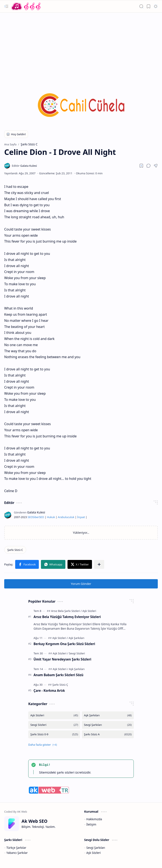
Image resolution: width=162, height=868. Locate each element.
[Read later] (141, 166)
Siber (36, 517)
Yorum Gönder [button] (81, 584)
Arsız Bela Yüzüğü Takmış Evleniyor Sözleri (67, 617)
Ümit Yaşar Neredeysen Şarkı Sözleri (62, 659)
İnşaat (81, 517)
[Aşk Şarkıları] (76, 638)
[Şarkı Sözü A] (108, 734)
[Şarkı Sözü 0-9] (54, 734)
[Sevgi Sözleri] (77, 653)
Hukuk (51, 517)
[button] (6, 6)
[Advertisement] (81, 46)
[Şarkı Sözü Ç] (60, 685)
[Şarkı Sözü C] (15, 550)
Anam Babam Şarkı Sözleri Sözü (58, 675)
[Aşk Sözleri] (89, 611)
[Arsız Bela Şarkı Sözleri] (66, 611)
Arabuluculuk (66, 517)
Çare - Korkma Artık (49, 691)
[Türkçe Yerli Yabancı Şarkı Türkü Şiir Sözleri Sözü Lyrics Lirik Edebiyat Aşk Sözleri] (26, 6)
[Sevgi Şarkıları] (108, 725)
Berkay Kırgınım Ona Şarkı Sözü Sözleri (64, 644)
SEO (30, 517)
